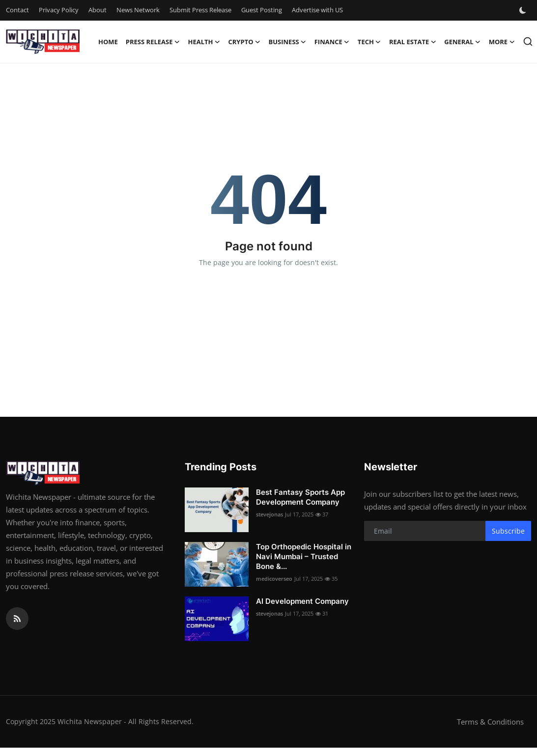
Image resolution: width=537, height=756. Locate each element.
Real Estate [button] (413, 42)
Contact (17, 10)
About (98, 10)
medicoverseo (274, 579)
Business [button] (288, 42)
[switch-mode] (524, 10)
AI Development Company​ (302, 601)
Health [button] (204, 42)
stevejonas (269, 514)
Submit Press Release (200, 10)
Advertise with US (317, 10)
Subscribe (508, 531)
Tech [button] (369, 42)
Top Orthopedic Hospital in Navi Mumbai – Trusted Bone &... (304, 556)
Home (108, 42)
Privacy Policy (59, 10)
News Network (138, 10)
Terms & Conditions (490, 722)
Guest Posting (262, 10)
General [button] (462, 42)
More (502, 42)
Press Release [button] (153, 42)
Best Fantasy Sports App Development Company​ (300, 497)
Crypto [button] (245, 42)
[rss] (17, 619)
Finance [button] (332, 42)
